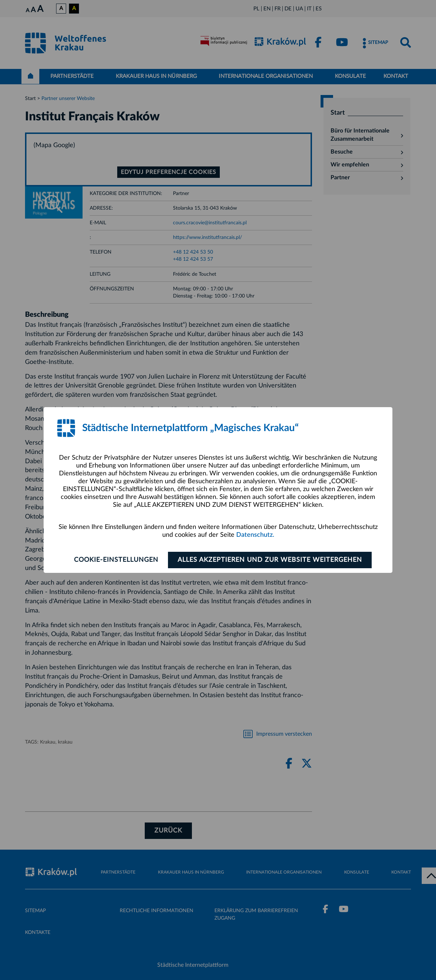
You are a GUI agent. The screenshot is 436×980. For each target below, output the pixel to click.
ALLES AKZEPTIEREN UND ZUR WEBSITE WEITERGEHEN (270, 560)
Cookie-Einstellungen (116, 560)
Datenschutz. (255, 535)
